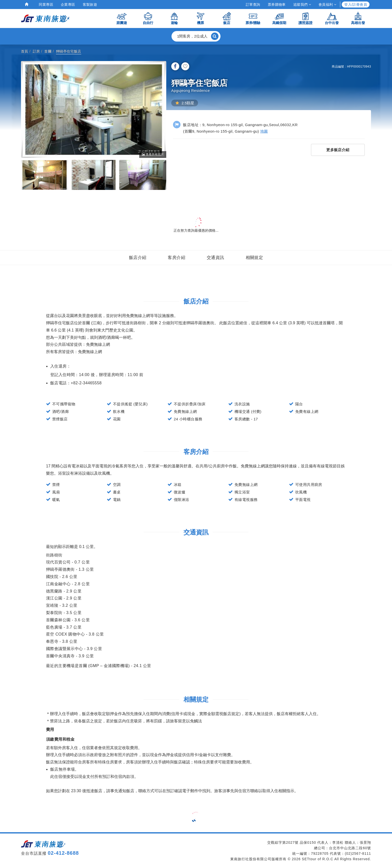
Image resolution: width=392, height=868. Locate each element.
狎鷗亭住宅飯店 (69, 51)
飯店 (227, 18)
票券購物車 (277, 5)
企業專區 (68, 5)
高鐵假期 (279, 18)
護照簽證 (305, 18)
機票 (200, 18)
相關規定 (254, 258)
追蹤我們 (302, 5)
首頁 (25, 51)
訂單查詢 (253, 5)
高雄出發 (358, 18)
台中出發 (332, 18)
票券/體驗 (253, 18)
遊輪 (174, 18)
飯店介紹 (138, 258)
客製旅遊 (90, 5)
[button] (196, 36)
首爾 (48, 51)
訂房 (36, 51)
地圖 (264, 131)
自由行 (148, 18)
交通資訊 (215, 258)
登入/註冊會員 (356, 5)
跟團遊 (122, 18)
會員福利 (327, 5)
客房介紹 (176, 258)
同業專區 (46, 5)
